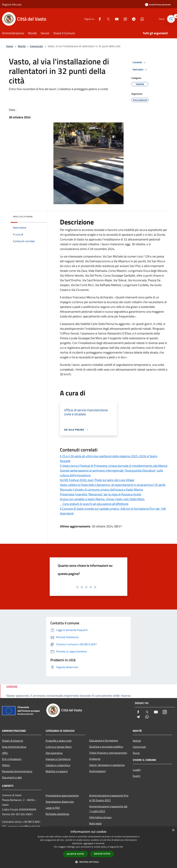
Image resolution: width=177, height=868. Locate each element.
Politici (6, 765)
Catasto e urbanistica (58, 765)
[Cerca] (171, 19)
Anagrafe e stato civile (59, 741)
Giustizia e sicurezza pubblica (106, 747)
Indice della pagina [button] (23, 217)
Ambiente (95, 759)
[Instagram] (124, 19)
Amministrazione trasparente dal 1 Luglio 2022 (108, 809)
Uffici (5, 753)
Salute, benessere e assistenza (107, 765)
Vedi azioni (140, 70)
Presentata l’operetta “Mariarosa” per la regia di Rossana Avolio (101, 494)
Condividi (140, 62)
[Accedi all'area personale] (158, 5)
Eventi (136, 776)
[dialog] (88, 847)
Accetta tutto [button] (75, 854)
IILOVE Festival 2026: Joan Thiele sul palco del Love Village (97, 480)
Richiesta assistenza (57, 814)
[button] (88, 862)
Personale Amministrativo (17, 771)
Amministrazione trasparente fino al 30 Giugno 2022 (109, 798)
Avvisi (136, 753)
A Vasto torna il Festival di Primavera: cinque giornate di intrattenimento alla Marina (114, 466)
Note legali (95, 823)
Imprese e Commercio (58, 759)
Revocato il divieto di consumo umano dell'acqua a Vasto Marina (101, 490)
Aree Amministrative (14, 747)
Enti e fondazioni (12, 759)
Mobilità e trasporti (57, 771)
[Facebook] (98, 19)
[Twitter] (107, 19)
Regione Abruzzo (12, 4)
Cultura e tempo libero (59, 747)
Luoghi (137, 770)
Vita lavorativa (54, 753)
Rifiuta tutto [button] (102, 854)
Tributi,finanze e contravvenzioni (108, 753)
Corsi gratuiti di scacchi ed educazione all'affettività (94, 504)
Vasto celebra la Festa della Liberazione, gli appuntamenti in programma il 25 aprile (113, 485)
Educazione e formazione (104, 740)
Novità (22, 46)
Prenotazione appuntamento (62, 795)
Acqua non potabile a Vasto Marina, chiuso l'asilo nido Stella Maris (102, 499)
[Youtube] (115, 19)
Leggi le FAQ (53, 808)
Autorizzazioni (97, 771)
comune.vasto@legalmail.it (24, 826)
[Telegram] (132, 19)
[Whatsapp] (141, 19)
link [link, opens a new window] (121, 847)
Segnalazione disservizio (60, 802)
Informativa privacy (100, 817)
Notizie (137, 741)
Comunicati (36, 46)
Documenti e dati (12, 777)
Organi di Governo (13, 741)
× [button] (173, 830)
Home (10, 46)
